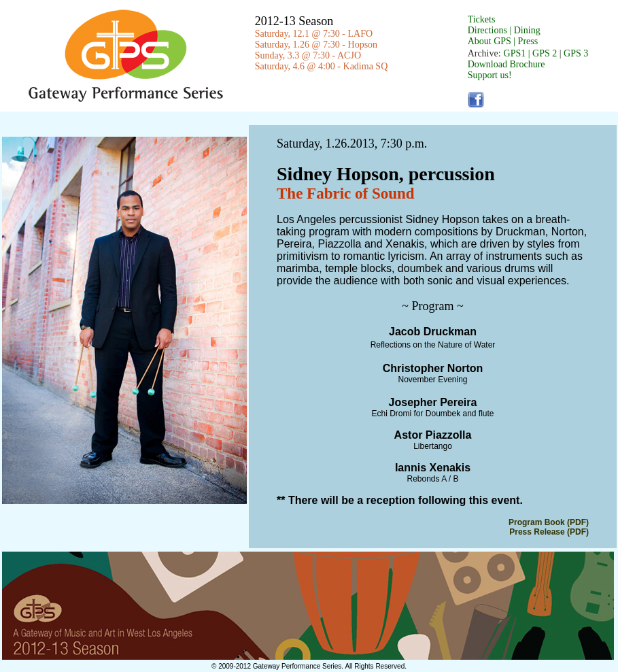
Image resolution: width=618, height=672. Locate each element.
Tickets (482, 19)
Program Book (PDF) (549, 522)
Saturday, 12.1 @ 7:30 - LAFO (314, 34)
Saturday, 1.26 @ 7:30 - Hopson (316, 45)
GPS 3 (576, 53)
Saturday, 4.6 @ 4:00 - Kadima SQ (322, 66)
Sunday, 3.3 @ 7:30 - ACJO (308, 55)
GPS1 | (517, 53)
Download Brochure (507, 64)
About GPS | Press (503, 41)
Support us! (490, 75)
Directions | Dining (504, 30)
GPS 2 (546, 53)
